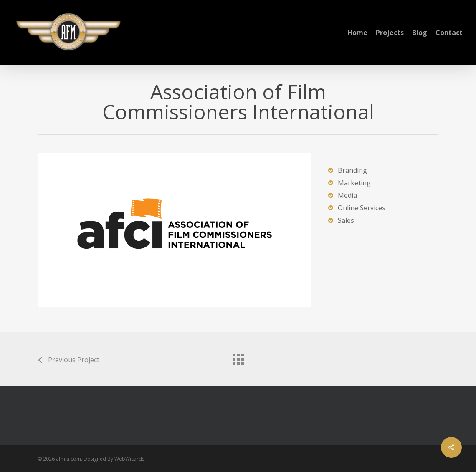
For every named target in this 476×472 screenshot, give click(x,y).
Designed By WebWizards (114, 459)
